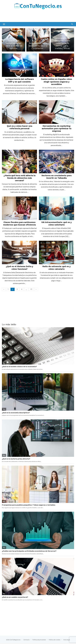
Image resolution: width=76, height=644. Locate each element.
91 (31, 289)
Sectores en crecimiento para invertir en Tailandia (56, 177)
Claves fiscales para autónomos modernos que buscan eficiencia (19, 223)
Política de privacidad (39, 640)
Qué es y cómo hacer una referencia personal (20, 127)
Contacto (27, 640)
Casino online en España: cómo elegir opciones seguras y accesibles (56, 82)
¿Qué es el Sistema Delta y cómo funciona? (20, 268)
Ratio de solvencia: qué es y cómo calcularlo (56, 268)
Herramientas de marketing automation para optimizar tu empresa (57, 129)
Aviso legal (67, 640)
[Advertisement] (25, 16)
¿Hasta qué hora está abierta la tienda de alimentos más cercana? (20, 178)
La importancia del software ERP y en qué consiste (20, 80)
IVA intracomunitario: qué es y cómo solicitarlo (56, 223)
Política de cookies (55, 640)
